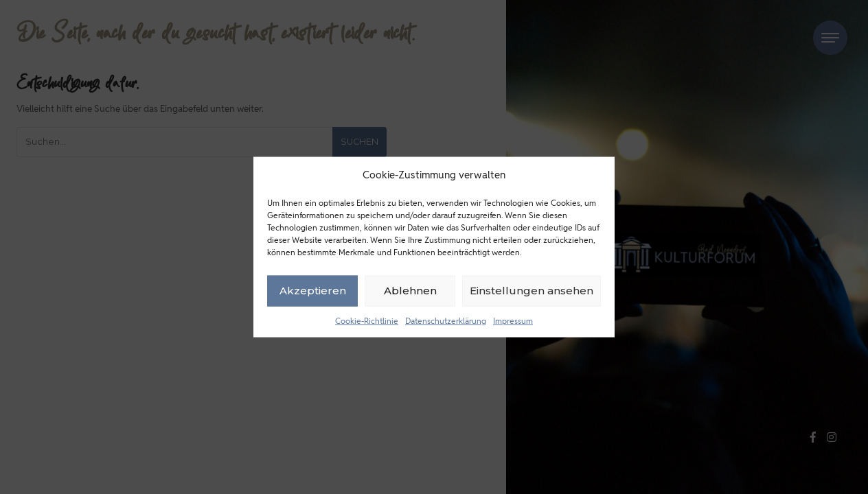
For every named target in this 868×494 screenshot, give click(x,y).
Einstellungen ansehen (532, 291)
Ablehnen (410, 291)
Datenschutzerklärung (446, 320)
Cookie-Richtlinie (367, 320)
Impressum (513, 320)
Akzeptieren (313, 291)
